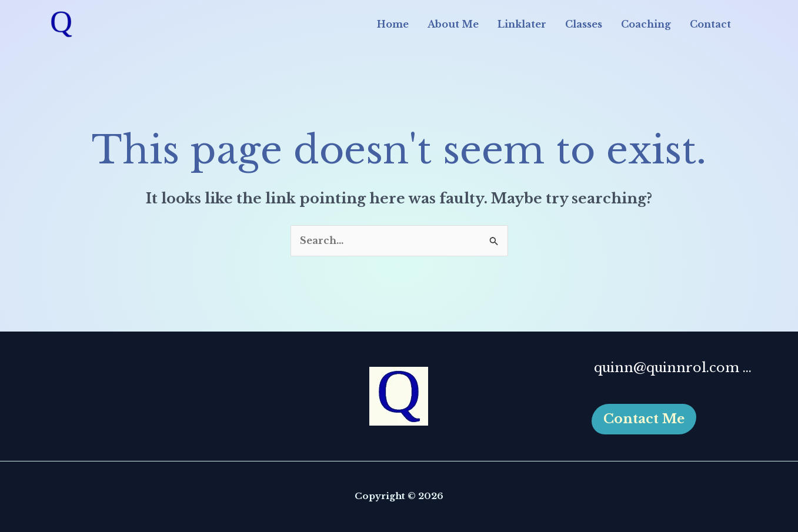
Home (393, 24)
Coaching (646, 24)
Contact (710, 24)
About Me (453, 24)
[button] (644, 419)
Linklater (522, 24)
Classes (584, 24)
